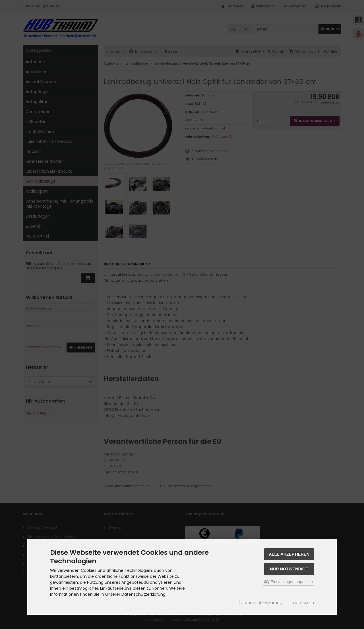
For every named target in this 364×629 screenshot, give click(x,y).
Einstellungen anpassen (288, 582)
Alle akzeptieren (289, 554)
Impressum (302, 603)
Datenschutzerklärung (260, 603)
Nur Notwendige (289, 569)
